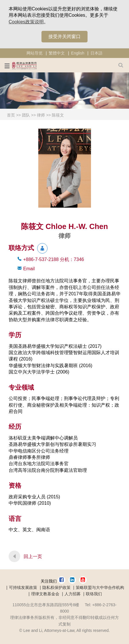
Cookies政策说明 (26, 22)
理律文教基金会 (45, 594)
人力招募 (73, 594)
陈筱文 (58, 115)
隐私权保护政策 (56, 587)
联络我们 (94, 594)
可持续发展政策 (23, 587)
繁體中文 (57, 53)
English (78, 53)
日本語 (96, 53)
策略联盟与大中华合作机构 (100, 587)
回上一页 (33, 556)
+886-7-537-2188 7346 (53, 259)
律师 (41, 115)
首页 (11, 115)
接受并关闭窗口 (64, 36)
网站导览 (35, 53)
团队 (26, 115)
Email (29, 269)
